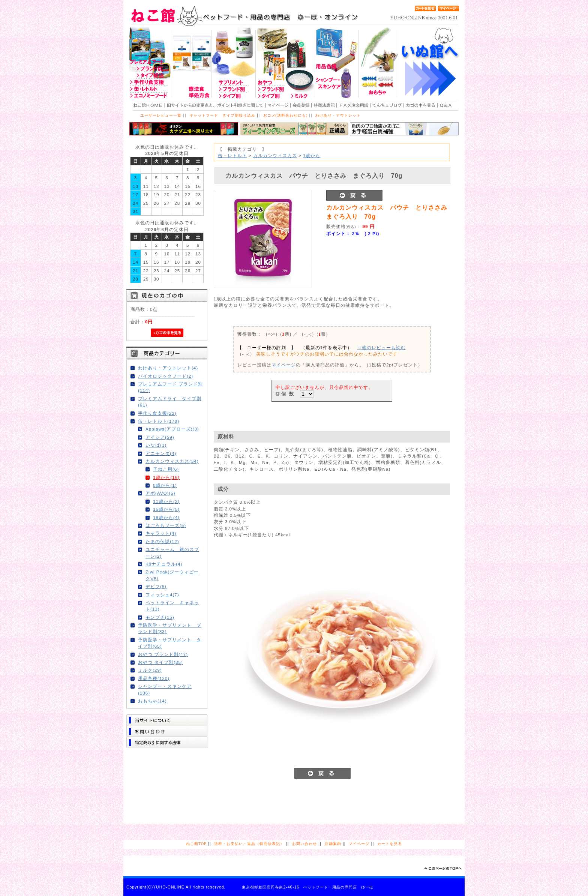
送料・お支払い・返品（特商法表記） (249, 844)
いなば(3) (156, 445)
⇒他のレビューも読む (381, 347)
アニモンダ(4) (161, 453)
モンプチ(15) (160, 617)
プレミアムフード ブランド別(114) (170, 387)
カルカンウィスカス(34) (172, 461)
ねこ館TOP (196, 844)
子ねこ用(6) (166, 469)
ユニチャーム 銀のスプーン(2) (172, 552)
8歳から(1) (165, 485)
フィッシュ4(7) (162, 595)
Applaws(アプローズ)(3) (172, 429)
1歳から (312, 155)
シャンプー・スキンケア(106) (165, 689)
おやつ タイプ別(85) (160, 662)
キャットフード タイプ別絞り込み (222, 115)
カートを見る (390, 844)
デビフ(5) (156, 586)
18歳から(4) (166, 517)
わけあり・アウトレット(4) (168, 368)
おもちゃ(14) (152, 701)
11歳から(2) (166, 501)
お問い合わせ (304, 844)
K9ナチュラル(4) (164, 564)
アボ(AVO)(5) (160, 493)
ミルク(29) (150, 670)
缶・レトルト (232, 155)
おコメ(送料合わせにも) (286, 115)
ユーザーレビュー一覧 (161, 115)
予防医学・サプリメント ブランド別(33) (170, 628)
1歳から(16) (166, 477)
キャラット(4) (161, 533)
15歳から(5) (166, 509)
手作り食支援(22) (157, 413)
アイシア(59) (160, 437)
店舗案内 (333, 844)
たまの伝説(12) (162, 541)
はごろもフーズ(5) (166, 525)
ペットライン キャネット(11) (172, 606)
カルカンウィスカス (275, 155)
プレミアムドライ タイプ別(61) (170, 402)
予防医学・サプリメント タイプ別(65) (170, 643)
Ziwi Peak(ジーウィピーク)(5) (172, 575)
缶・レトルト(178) (159, 421)
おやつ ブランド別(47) (163, 654)
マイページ (284, 365)
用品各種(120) (154, 678)
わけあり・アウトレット (338, 115)
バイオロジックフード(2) (166, 376)
